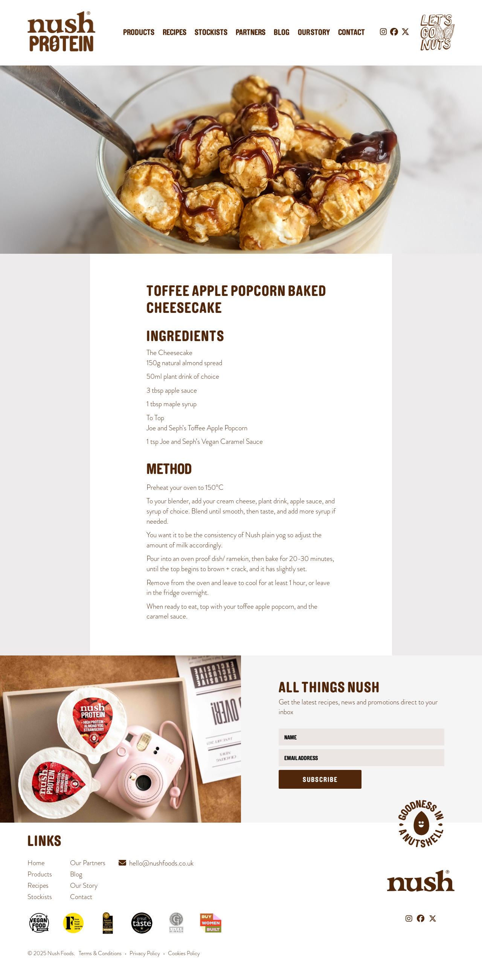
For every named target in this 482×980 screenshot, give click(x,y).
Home (36, 863)
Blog (282, 33)
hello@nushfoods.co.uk (161, 863)
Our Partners (88, 863)
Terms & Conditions (100, 953)
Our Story (314, 33)
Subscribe (320, 780)
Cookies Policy (184, 953)
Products (139, 33)
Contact (352, 33)
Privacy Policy (145, 953)
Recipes (175, 33)
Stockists (211, 33)
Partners (251, 33)
